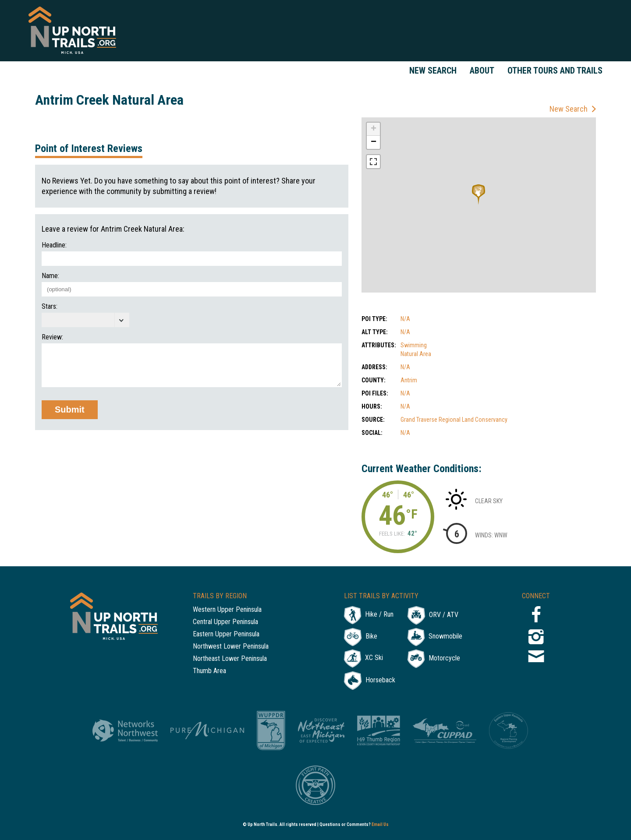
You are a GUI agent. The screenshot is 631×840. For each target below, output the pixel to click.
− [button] (374, 142)
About (482, 71)
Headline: (54, 245)
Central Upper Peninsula (225, 622)
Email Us (380, 824)
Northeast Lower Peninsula (230, 659)
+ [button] (374, 129)
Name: (50, 276)
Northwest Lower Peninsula (231, 647)
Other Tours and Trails (555, 71)
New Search (433, 71)
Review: (52, 337)
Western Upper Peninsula (227, 610)
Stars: (50, 307)
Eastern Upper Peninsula (226, 634)
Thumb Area (209, 671)
